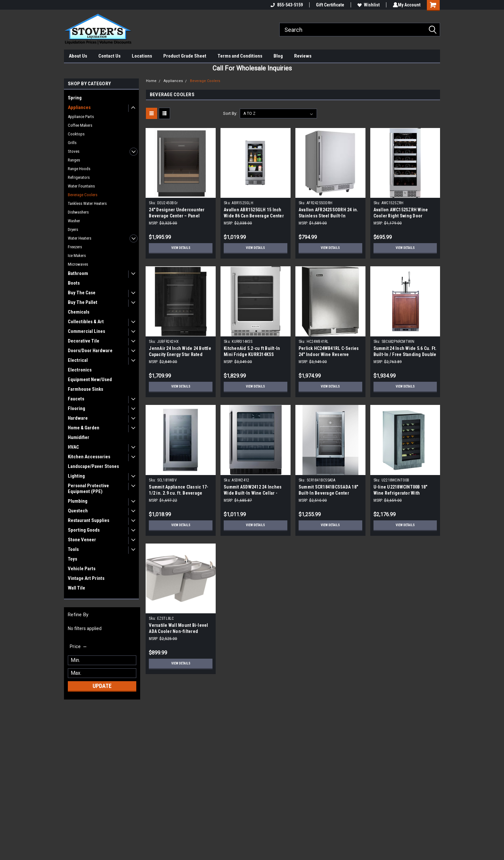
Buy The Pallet (83, 302)
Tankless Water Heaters (87, 203)
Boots (74, 283)
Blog (278, 56)
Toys (72, 559)
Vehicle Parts (82, 569)
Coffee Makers (80, 125)
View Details (181, 248)
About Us (78, 56)
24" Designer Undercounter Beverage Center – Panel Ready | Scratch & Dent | (177, 216)
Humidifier (79, 437)
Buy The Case (82, 293)
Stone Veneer (82, 540)
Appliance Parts (81, 117)
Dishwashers (78, 212)
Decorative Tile (84, 341)
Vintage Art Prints (86, 578)
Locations (142, 56)
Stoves (74, 151)
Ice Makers (77, 256)
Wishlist (367, 5)
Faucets (76, 399)
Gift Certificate (329, 5)
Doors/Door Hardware (90, 351)
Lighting (76, 476)
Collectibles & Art (86, 322)
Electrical (78, 360)
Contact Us (109, 56)
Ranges (74, 160)
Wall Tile (76, 588)
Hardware (78, 418)
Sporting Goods (84, 530)
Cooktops (76, 134)
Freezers (75, 247)
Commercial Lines (86, 331)
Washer (74, 221)
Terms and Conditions (240, 56)
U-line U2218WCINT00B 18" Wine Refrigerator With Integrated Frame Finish (401, 493)
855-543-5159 (285, 5)
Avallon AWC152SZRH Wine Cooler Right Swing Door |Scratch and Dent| (401, 216)
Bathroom (78, 273)
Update (102, 686)
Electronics (80, 370)
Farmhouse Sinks (85, 389)
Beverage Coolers (83, 195)
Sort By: (230, 113)
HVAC (73, 447)
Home (151, 81)
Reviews (303, 56)
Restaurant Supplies (89, 520)
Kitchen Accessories (89, 457)
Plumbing (78, 501)
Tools (73, 549)
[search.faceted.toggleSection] (79, 646)
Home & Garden (84, 428)
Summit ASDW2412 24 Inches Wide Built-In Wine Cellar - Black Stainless (253, 493)
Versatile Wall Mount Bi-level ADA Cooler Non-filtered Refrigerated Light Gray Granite (181, 631)
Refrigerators (79, 177)
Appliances (79, 107)
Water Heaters (80, 238)
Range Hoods (79, 169)
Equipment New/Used (90, 380)
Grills (72, 143)
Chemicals (79, 312)
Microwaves (78, 264)
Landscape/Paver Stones (93, 466)
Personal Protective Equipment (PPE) (88, 489)
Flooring (76, 408)
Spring (75, 98)
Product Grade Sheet (185, 56)
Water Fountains (81, 186)
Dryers (73, 229)
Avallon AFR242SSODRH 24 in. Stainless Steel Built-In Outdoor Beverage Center (328, 216)
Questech (78, 511)
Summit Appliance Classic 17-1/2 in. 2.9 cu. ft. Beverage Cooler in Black (179, 493)
